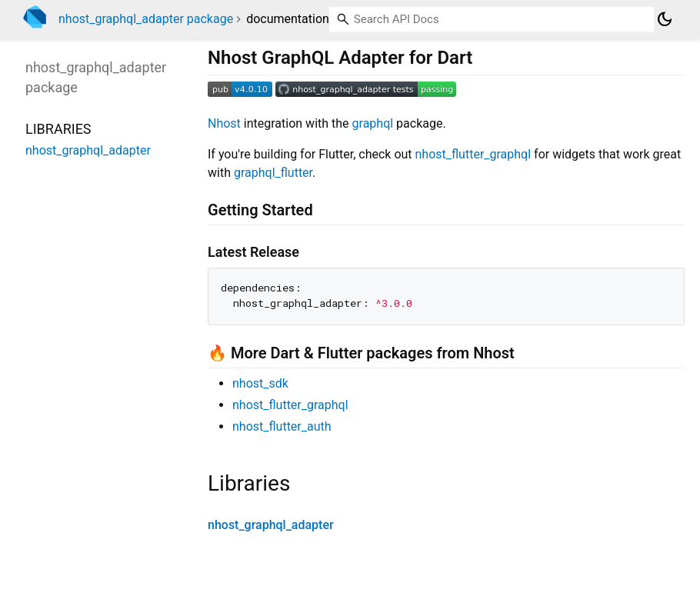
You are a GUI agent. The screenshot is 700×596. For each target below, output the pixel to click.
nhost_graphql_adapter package (146, 19)
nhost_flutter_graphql (473, 154)
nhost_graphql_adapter (271, 525)
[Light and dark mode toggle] (665, 19)
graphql (373, 123)
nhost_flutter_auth (282, 426)
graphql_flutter (273, 173)
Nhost (224, 123)
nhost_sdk (260, 383)
